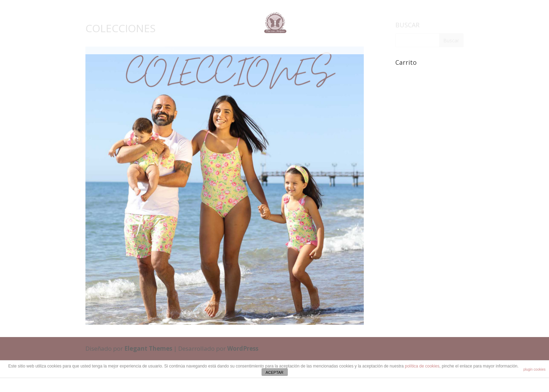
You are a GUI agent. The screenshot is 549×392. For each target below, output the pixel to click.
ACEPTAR (274, 372)
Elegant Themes (148, 348)
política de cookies (422, 366)
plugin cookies (534, 369)
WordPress (243, 348)
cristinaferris (292, 385)
